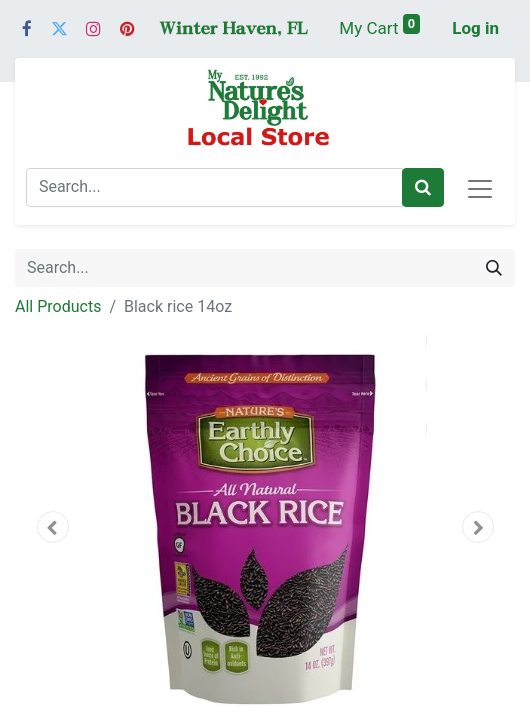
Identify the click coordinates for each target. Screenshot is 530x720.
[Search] (423, 188)
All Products (58, 306)
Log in (475, 28)
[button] (52, 527)
